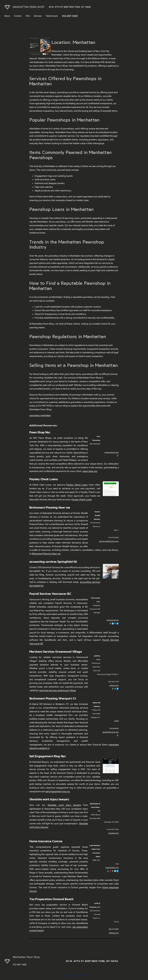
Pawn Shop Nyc (40, 432)
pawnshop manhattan (40, 415)
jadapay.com (114, 685)
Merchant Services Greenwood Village (56, 652)
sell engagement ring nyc (58, 791)
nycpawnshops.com (111, 452)
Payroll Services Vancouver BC (50, 594)
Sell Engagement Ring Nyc (48, 756)
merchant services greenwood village (58, 690)
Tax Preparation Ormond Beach (51, 899)
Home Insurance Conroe (46, 841)
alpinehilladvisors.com (111, 732)
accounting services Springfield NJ (53, 562)
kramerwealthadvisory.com (109, 541)
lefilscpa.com (114, 933)
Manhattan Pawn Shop (29, 7)
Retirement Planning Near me (50, 507)
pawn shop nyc (90, 471)
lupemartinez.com (112, 868)
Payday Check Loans (44, 479)
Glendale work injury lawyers (49, 799)
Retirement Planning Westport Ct (53, 698)
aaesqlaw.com (113, 833)
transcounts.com (113, 620)
